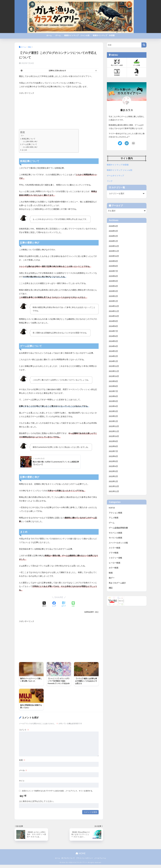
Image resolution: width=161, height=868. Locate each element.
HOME (81, 857)
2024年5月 (113, 341)
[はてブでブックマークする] (64, 604)
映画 (111, 573)
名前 (22, 763)
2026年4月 (113, 226)
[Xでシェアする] (44, 604)
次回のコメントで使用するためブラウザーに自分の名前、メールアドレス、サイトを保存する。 (58, 794)
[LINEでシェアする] (73, 604)
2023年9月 (113, 381)
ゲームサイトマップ (115, 176)
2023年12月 (114, 366)
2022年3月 (113, 471)
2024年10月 (114, 316)
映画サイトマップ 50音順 (104, 35)
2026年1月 (113, 241)
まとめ (25, 150)
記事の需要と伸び (32, 141)
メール (23, 774)
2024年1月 (113, 361)
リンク (110, 181)
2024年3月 (113, 351)
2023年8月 (113, 386)
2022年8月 (113, 446)
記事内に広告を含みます (57, 71)
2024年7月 (113, 331)
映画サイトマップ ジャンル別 (77, 35)
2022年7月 (113, 451)
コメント (24, 733)
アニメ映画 (114, 518)
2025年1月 (113, 301)
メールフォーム (100, 861)
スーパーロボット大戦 (118, 543)
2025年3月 (113, 291)
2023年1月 (113, 421)
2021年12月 (114, 486)
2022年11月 (114, 431)
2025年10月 (114, 256)
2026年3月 (113, 231)
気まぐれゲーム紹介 (117, 583)
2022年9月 (113, 441)
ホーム (49, 35)
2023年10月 (114, 376)
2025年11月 (114, 251)
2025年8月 (113, 266)
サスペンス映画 (115, 533)
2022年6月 (113, 456)
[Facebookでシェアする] (54, 604)
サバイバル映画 (115, 538)
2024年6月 (113, 336)
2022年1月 (113, 481)
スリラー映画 (114, 548)
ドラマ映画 (114, 553)
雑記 (97, 612)
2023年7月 (113, 391)
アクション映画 (115, 513)
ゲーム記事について (30, 144)
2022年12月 (114, 426)
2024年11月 (114, 311)
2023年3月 (113, 411)
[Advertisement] (59, 111)
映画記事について (29, 139)
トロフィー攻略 (115, 558)
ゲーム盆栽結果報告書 (118, 528)
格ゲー (112, 578)
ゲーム (58, 35)
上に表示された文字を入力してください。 (37, 805)
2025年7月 (113, 271)
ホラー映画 (114, 568)
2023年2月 (113, 416)
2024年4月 (113, 346)
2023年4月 (113, 406)
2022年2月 (113, 476)
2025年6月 (113, 276)
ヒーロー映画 (114, 563)
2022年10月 (114, 436)
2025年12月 (114, 246)
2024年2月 (113, 356)
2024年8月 (113, 326)
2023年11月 (114, 371)
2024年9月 (113, 321)
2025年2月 (113, 296)
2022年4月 (113, 466)
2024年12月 (114, 306)
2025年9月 (113, 261)
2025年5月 (113, 281)
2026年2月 (113, 236)
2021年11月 (114, 491)
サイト (22, 784)
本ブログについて (68, 861)
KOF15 (112, 508)
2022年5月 (113, 461)
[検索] (144, 45)
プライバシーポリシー (85, 861)
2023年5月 (113, 401)
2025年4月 (113, 286)
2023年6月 (113, 396)
